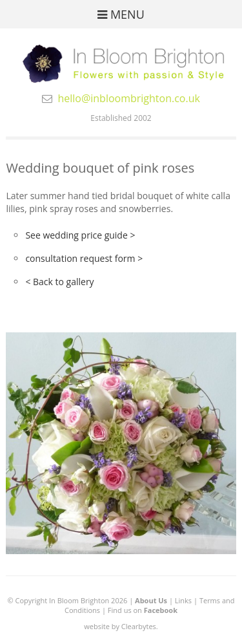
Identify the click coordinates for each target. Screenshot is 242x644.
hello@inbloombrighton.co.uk (129, 98)
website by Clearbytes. (121, 626)
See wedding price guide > (80, 235)
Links (183, 600)
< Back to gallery (59, 282)
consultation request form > (84, 258)
